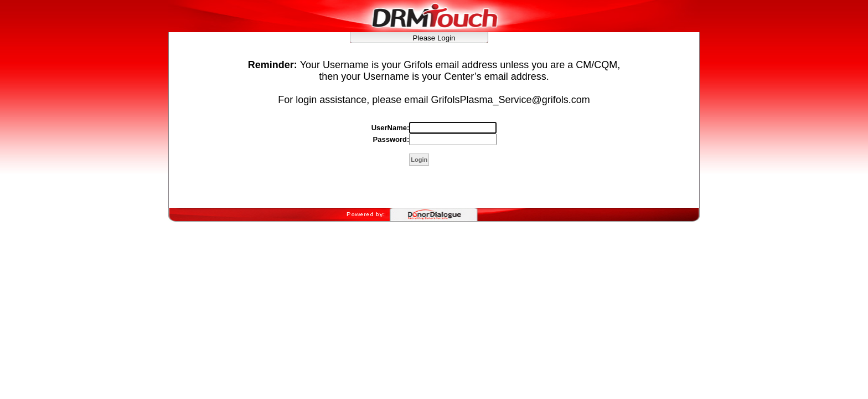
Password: (391, 139)
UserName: (391, 128)
